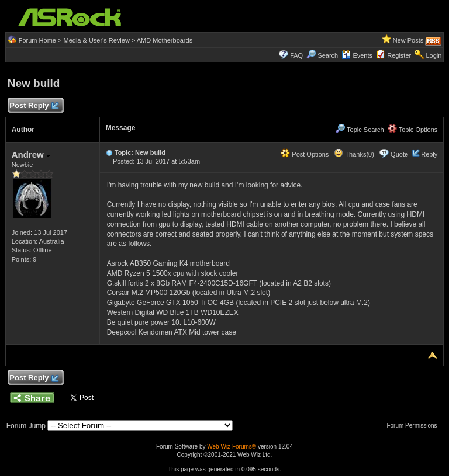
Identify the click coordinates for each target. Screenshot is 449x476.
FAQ (296, 55)
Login (434, 55)
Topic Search (360, 130)
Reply (429, 154)
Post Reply (34, 106)
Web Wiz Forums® (232, 447)
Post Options (305, 154)
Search (328, 55)
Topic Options (413, 130)
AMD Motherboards (165, 40)
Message (121, 128)
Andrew (31, 154)
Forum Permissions (415, 425)
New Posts (408, 40)
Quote (399, 154)
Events (357, 55)
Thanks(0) (354, 154)
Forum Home (37, 40)
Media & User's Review (96, 40)
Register (399, 55)
